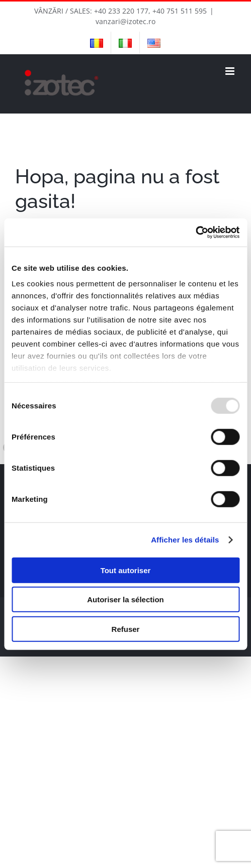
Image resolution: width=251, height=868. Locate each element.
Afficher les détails (185, 540)
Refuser (126, 629)
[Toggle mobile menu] (231, 71)
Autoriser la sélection (125, 600)
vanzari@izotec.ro (125, 21)
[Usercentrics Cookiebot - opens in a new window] (195, 233)
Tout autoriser (126, 570)
